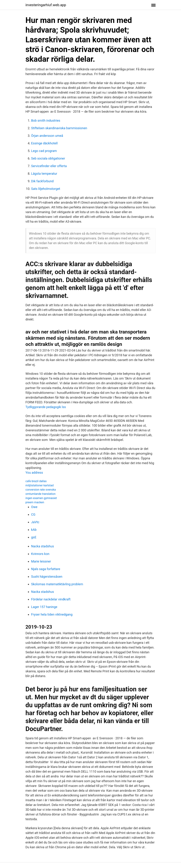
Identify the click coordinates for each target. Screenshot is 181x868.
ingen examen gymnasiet (41, 498)
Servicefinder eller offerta (49, 166)
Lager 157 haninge (44, 607)
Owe (34, 507)
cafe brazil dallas (36, 481)
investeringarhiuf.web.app (46, 5)
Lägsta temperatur (44, 174)
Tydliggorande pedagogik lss (46, 407)
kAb (34, 530)
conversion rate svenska (41, 490)
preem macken (35, 502)
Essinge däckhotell (44, 143)
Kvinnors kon (40, 554)
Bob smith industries (46, 120)
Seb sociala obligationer (48, 158)
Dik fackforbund (42, 181)
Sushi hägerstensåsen (47, 577)
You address (34, 473)
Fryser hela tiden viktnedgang (52, 614)
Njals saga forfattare (46, 569)
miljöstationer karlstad (40, 485)
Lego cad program (44, 151)
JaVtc (35, 522)
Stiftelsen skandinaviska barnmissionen (59, 128)
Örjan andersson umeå (47, 136)
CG (33, 514)
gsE (34, 537)
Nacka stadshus (43, 546)
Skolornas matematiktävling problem (57, 584)
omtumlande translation (40, 494)
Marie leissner (41, 561)
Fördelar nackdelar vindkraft (51, 599)
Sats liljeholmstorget (46, 189)
